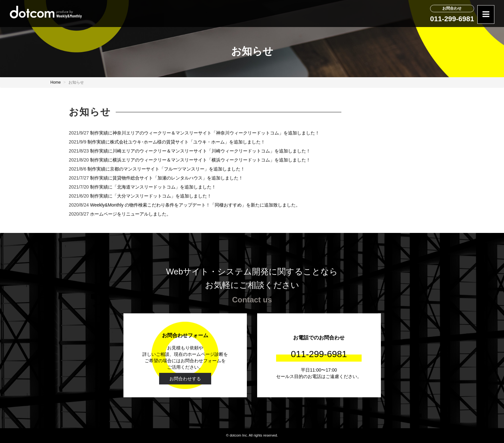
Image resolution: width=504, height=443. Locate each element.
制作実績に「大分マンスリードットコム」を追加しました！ (151, 196)
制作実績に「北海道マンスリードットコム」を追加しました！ (153, 187)
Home (56, 82)
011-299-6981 (452, 19)
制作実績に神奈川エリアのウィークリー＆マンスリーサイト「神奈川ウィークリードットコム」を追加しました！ (205, 133)
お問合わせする (185, 379)
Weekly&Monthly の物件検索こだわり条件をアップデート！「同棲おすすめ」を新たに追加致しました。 (195, 205)
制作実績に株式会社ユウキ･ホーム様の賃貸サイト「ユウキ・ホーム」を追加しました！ (176, 142)
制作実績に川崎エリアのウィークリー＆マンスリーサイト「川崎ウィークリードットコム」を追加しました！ (200, 151)
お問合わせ (452, 8)
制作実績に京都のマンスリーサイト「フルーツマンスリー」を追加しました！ (166, 169)
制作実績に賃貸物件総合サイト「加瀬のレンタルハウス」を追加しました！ (166, 178)
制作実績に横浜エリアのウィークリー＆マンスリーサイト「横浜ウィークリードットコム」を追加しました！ (200, 160)
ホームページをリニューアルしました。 (130, 214)
